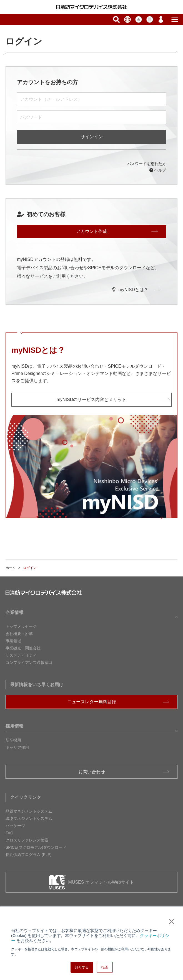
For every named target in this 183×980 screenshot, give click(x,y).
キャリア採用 (17, 747)
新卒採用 (13, 740)
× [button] (170, 921)
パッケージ (15, 826)
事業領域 (13, 641)
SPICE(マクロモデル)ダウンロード (36, 847)
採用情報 (14, 726)
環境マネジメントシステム (29, 818)
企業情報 (14, 612)
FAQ (9, 833)
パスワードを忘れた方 (147, 164)
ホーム (11, 568)
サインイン (92, 137)
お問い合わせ (92, 772)
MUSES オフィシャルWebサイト (101, 882)
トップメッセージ (21, 626)
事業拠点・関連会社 (23, 648)
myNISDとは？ (130, 290)
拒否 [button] (105, 967)
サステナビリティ (21, 655)
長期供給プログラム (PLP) (29, 855)
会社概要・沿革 (19, 634)
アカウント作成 (92, 231)
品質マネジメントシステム (29, 811)
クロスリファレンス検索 (27, 840)
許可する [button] (82, 967)
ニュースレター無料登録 (92, 702)
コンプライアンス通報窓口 (29, 662)
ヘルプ (158, 170)
